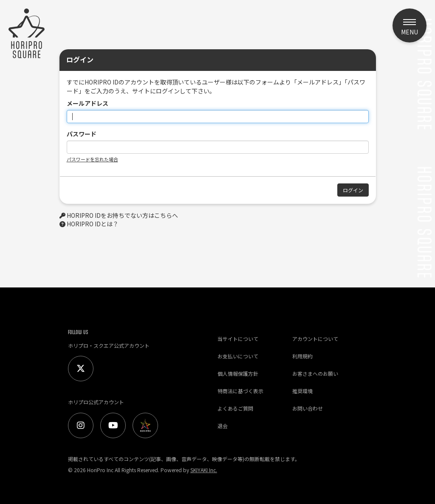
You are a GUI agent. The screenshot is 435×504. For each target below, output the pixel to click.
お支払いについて (238, 356)
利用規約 (302, 356)
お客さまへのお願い (315, 373)
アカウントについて (315, 339)
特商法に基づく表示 (240, 391)
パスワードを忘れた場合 (92, 159)
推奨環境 (302, 391)
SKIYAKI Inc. (204, 470)
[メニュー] (410, 25)
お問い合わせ (308, 408)
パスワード (82, 134)
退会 (223, 426)
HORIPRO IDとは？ (93, 224)
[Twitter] (81, 369)
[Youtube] (113, 425)
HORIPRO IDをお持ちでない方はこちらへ (122, 215)
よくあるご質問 (235, 408)
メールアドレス (88, 103)
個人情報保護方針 (238, 373)
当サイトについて (238, 339)
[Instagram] (81, 425)
